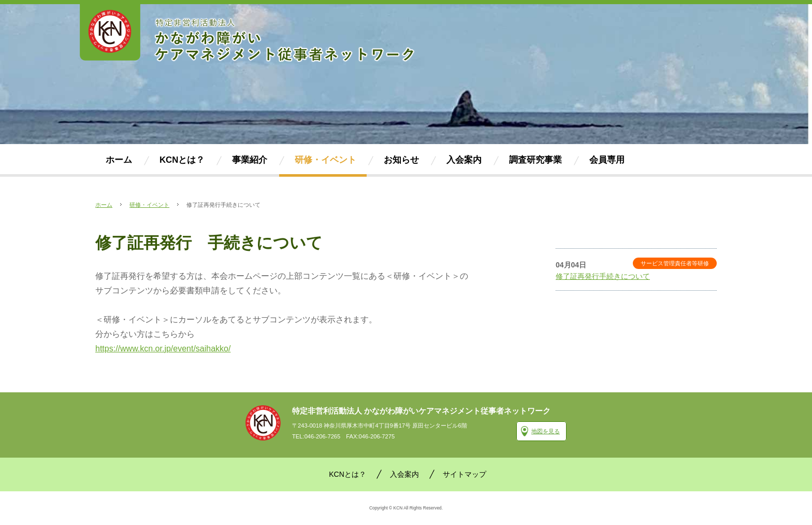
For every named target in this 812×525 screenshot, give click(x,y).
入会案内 (404, 474)
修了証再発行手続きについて (603, 276)
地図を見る (546, 431)
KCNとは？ (347, 474)
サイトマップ (465, 474)
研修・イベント (149, 205)
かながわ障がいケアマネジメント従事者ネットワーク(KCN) (248, 33)
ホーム (104, 205)
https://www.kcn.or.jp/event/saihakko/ (163, 349)
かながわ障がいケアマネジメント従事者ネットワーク (263, 423)
